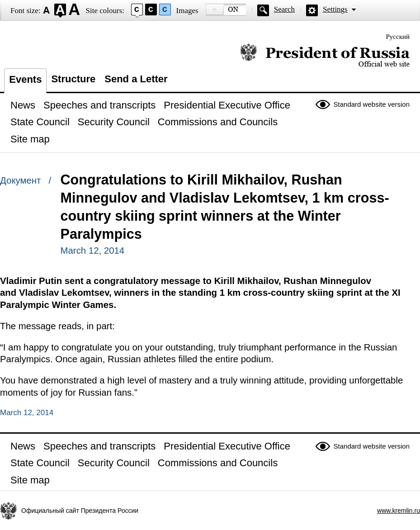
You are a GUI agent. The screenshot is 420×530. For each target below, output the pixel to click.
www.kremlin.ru (399, 511)
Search (284, 9)
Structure (73, 79)
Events (25, 79)
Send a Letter (136, 79)
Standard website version (372, 104)
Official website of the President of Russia (325, 55)
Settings (335, 9)
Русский (398, 37)
